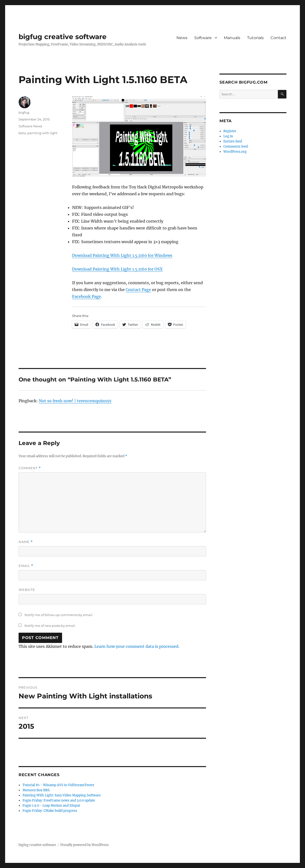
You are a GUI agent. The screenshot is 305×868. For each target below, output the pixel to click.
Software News (30, 126)
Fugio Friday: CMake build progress (50, 811)
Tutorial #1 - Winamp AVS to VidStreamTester (58, 785)
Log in (228, 136)
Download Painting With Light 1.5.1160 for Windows (122, 255)
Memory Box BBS (36, 790)
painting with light (42, 133)
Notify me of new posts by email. (50, 626)
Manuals (232, 38)
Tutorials (255, 38)
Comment (30, 468)
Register (230, 131)
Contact (278, 38)
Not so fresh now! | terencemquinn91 (75, 401)
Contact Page (138, 290)
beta (22, 133)
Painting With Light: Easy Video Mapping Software (62, 795)
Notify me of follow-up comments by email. (59, 615)
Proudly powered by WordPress (85, 845)
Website (27, 590)
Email (26, 566)
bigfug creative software (63, 37)
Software (203, 38)
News (182, 38)
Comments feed (236, 146)
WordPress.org (235, 152)
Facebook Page (87, 296)
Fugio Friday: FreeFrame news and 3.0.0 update (59, 800)
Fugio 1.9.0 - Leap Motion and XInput (51, 806)
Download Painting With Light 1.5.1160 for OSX (117, 269)
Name (26, 542)
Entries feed (233, 141)
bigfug (24, 112)
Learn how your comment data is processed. (137, 646)
